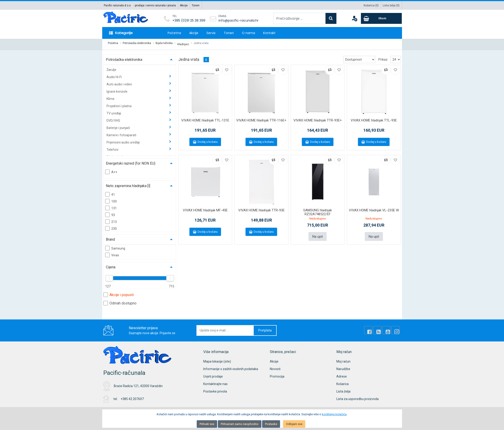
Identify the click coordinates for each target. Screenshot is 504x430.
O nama (248, 33)
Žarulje (111, 67)
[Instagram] (396, 328)
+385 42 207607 (132, 397)
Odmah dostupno (120, 301)
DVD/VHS (114, 118)
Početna (174, 33)
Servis (211, 33)
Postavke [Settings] (271, 424)
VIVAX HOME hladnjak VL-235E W (374, 208)
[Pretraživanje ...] (299, 18)
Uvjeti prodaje (213, 374)
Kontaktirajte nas (215, 382)
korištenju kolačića (334, 414)
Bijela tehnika (164, 43)
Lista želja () (391, 5)
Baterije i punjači (119, 126)
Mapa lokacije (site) (217, 359)
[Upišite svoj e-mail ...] (225, 328)
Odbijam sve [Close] (294, 424)
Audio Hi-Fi (114, 75)
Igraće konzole (117, 89)
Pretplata (265, 328)
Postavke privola (215, 389)
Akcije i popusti (119, 292)
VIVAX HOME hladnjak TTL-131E (205, 118)
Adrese (342, 374)
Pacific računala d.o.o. (118, 5)
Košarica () (371, 5)
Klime (111, 96)
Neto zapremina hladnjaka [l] (128, 184)
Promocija (277, 374)
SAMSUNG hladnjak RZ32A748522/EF (318, 210)
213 (111, 219)
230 (111, 226)
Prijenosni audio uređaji (123, 140)
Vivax (112, 253)
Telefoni (113, 147)
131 (111, 206)
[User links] (354, 18)
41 (110, 192)
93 (110, 213)
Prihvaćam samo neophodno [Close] (240, 424)
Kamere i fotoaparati (122, 133)
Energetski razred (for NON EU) (131, 161)
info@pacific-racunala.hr (238, 20)
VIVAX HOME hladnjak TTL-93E (374, 118)
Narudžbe (343, 367)
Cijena (111, 265)
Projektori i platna (119, 104)
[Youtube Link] (389, 328)
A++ (111, 170)
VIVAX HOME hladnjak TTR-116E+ (261, 118)
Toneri (196, 5)
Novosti (275, 367)
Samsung (115, 246)
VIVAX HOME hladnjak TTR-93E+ (318, 118)
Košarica (343, 382)
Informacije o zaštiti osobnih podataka (231, 367)
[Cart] (381, 18)
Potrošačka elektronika (137, 43)
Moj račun (343, 359)
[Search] (331, 18)
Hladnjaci (183, 43)
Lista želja (343, 389)
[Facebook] (373, 328)
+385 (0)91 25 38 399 (189, 20)
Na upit (318, 234)
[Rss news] (381, 328)
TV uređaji (114, 111)
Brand (110, 237)
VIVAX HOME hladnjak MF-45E (205, 208)
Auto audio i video (120, 82)
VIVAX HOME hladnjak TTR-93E (261, 208)
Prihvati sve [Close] (207, 424)
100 (111, 199)
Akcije (184, 5)
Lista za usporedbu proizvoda (358, 397)
